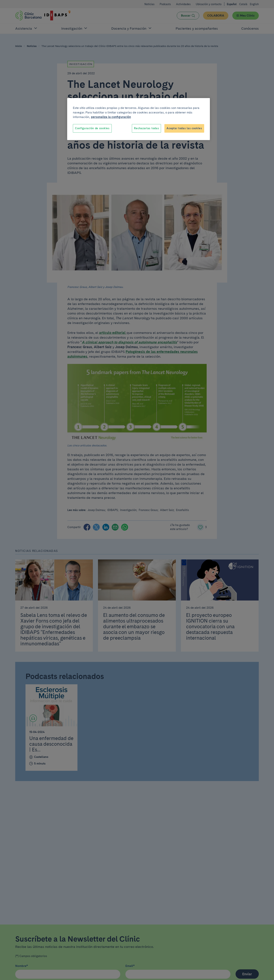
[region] (139, 119)
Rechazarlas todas (146, 128)
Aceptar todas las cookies (184, 128)
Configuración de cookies (92, 128)
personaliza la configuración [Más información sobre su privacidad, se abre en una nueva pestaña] (111, 117)
